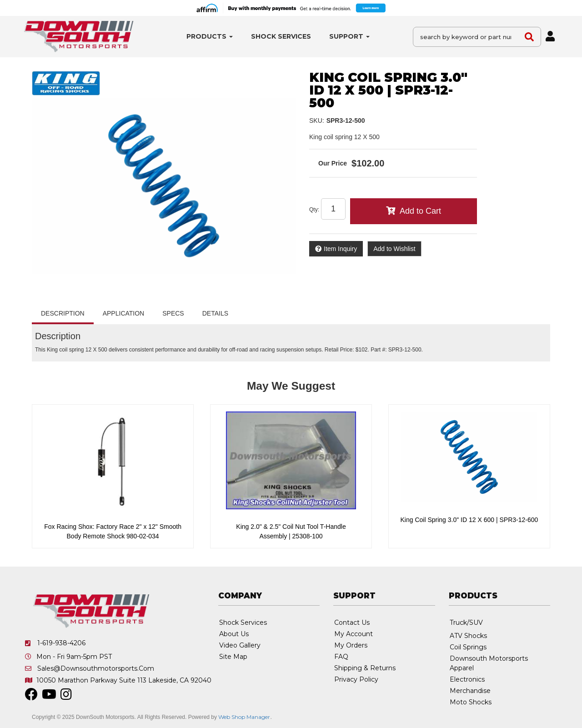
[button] (210, 37)
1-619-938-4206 (61, 643)
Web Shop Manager (244, 717)
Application (124, 313)
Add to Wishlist (394, 249)
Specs (173, 313)
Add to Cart (420, 211)
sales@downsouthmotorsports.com (96, 668)
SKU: (317, 120)
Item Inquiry (340, 249)
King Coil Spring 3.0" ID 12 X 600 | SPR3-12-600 (469, 520)
